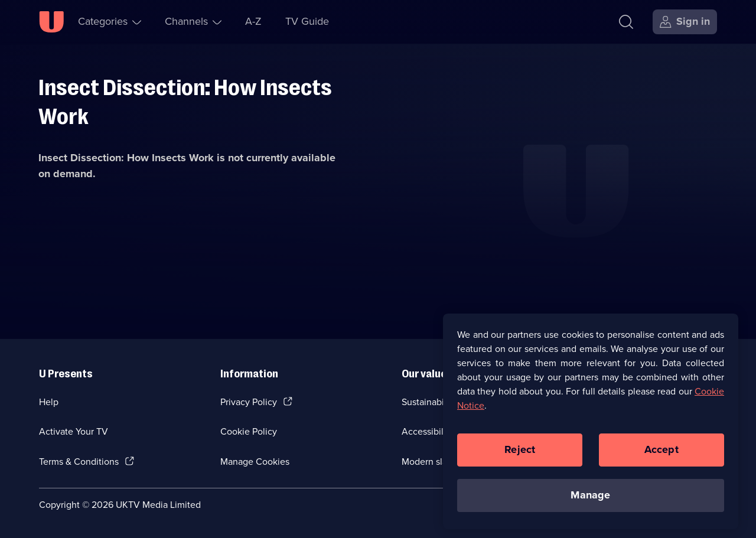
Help (49, 402)
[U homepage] (51, 22)
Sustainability (429, 402)
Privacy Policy (249, 402)
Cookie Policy (249, 431)
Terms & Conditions (79, 462)
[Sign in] (685, 22)
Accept (661, 454)
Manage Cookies (255, 462)
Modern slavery (433, 462)
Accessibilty (426, 431)
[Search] (626, 22)
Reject (520, 454)
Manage (590, 500)
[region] (591, 426)
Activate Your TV (74, 431)
